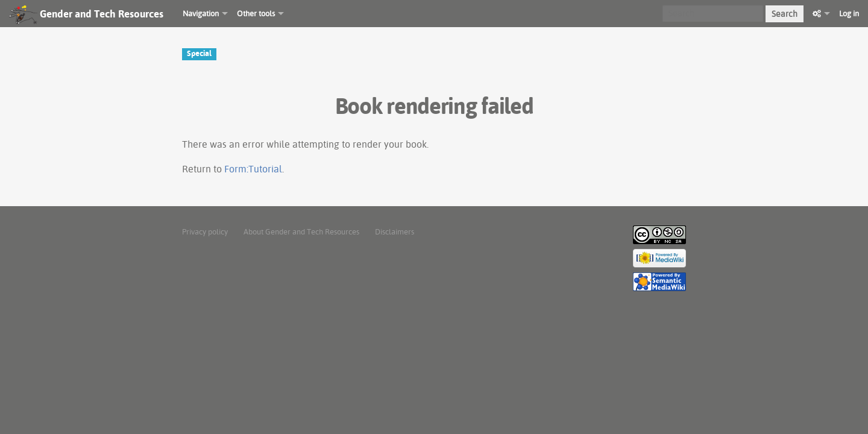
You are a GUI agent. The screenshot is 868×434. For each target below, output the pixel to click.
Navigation (201, 13)
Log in (849, 13)
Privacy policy (205, 231)
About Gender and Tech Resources (301, 231)
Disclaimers (395, 231)
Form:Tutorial (253, 169)
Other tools (256, 13)
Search (785, 14)
